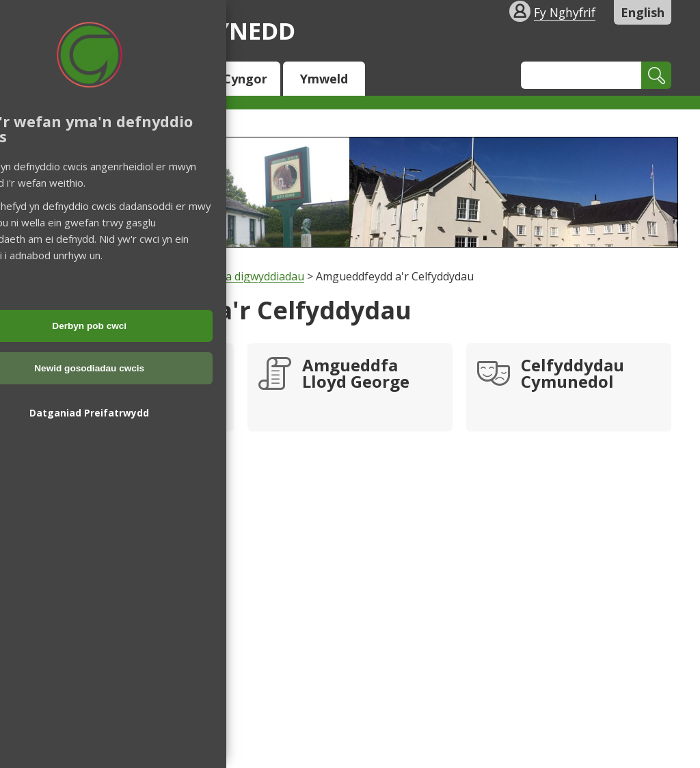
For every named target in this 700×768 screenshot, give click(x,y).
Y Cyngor (240, 79)
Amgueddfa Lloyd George (356, 375)
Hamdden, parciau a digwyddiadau (217, 276)
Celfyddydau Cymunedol (573, 375)
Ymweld (324, 79)
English (643, 12)
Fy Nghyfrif (565, 12)
